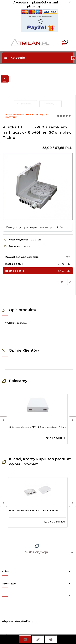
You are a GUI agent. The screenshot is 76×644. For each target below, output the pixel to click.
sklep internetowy (12, 621)
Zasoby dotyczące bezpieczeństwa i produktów (35, 227)
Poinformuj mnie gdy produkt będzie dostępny (27, 116)
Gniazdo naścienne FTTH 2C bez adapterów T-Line (38, 427)
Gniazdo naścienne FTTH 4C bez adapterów (34, 510)
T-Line (27, 246)
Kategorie (14, 58)
